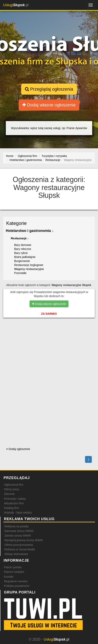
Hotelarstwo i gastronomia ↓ (30, 231)
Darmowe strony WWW (19, 531)
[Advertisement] (49, 342)
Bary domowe (23, 245)
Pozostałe (20, 273)
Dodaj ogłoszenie (18, 449)
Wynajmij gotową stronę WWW (24, 540)
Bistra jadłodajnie (25, 257)
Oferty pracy (12, 489)
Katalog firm (11, 508)
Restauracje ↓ (20, 238)
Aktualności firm (14, 503)
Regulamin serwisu (16, 581)
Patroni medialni (14, 572)
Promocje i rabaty (15, 499)
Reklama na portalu (16, 526)
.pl (16, 5)
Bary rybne (21, 253)
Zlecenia (9, 494)
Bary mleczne (23, 249)
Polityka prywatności (17, 586)
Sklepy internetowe (16, 554)
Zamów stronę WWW (18, 536)
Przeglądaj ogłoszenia (49, 89)
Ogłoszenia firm (14, 485)
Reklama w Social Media (20, 549)
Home (10, 156)
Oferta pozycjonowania (19, 545)
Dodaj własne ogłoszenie (49, 105)
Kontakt (9, 577)
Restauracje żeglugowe (29, 265)
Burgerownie (22, 261)
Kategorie (16, 223)
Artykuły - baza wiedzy (18, 513)
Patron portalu (13, 567)
